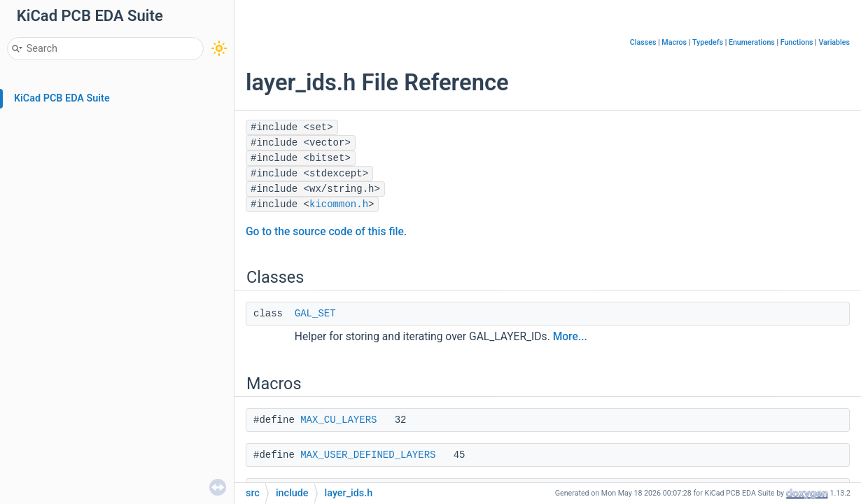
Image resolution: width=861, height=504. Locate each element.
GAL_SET (315, 314)
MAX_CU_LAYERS (338, 420)
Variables (834, 42)
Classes (643, 42)
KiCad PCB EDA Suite (62, 98)
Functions (797, 42)
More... (570, 337)
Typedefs (708, 42)
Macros (674, 42)
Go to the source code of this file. (326, 232)
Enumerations (752, 42)
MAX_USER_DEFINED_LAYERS (368, 455)
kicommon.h (339, 204)
